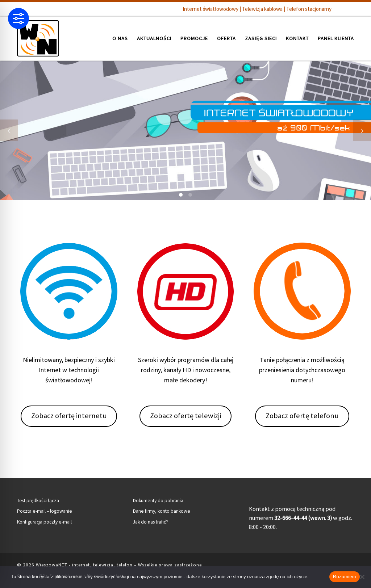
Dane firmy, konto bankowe (162, 511)
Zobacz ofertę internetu (69, 416)
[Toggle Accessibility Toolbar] (18, 18)
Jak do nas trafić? (151, 522)
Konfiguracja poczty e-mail (44, 522)
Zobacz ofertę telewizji (185, 416)
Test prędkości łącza (38, 501)
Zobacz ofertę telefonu (302, 416)
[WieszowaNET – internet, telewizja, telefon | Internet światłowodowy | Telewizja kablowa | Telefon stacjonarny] (38, 37)
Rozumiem (345, 577)
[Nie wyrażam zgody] (362, 577)
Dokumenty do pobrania (158, 501)
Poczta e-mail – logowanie (45, 511)
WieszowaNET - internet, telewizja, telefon (84, 565)
